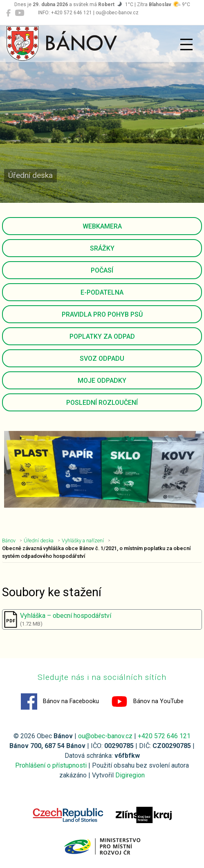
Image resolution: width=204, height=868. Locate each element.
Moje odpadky (102, 381)
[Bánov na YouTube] (19, 13)
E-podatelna (102, 292)
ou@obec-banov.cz (105, 736)
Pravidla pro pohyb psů (102, 314)
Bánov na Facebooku (60, 702)
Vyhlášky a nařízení (83, 541)
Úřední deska (39, 541)
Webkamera (102, 226)
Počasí (102, 270)
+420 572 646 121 (164, 736)
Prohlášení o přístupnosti (51, 765)
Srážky (102, 248)
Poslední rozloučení (102, 403)
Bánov (9, 541)
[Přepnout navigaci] (186, 44)
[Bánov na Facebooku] (8, 13)
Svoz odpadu (102, 359)
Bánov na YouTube (147, 702)
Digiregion (130, 775)
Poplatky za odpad (102, 336)
